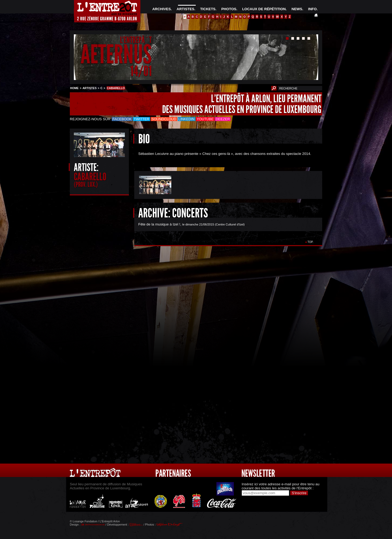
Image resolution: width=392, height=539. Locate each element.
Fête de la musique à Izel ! (159, 224)
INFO (312, 9)
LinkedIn (187, 119)
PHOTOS (229, 9)
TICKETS (208, 9)
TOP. (311, 242)
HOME (74, 88)
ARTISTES (186, 9)
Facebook (122, 119)
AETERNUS (116, 55)
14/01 (141, 71)
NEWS (297, 9)
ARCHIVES (161, 9)
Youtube (205, 119)
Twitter (141, 119)
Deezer (223, 119)
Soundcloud (164, 119)
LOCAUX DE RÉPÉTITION (264, 9)
